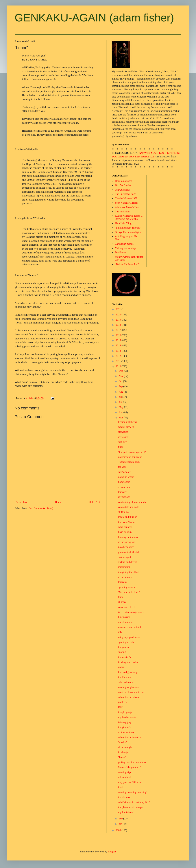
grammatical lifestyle (129, 552)
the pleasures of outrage (130, 807)
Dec (121, 371)
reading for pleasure (128, 687)
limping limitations (128, 537)
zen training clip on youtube (133, 502)
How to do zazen (124, 181)
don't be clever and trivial (131, 692)
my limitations (126, 812)
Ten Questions (122, 190)
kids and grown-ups (128, 672)
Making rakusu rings (126, 248)
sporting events (126, 642)
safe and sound (126, 682)
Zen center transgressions (131, 612)
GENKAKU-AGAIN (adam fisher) (94, 18)
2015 (119, 340)
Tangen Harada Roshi (129, 462)
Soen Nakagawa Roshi (127, 203)
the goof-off (124, 647)
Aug (121, 392)
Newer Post (22, 502)
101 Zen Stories (123, 185)
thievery (122, 492)
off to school (125, 777)
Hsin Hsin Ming (123, 223)
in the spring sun (127, 542)
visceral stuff (125, 487)
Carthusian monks (124, 244)
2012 (119, 356)
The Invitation (122, 212)
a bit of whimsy (126, 732)
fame (121, 597)
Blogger (112, 852)
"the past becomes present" (132, 452)
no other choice (126, 547)
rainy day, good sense (129, 637)
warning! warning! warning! (133, 792)
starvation (123, 432)
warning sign (125, 772)
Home (58, 502)
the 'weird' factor (127, 522)
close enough (125, 747)
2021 (119, 309)
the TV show (125, 677)
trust (120, 787)
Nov (121, 376)
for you (122, 467)
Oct (121, 381)
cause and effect (126, 607)
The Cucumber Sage (125, 194)
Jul (121, 397)
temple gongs (125, 712)
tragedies (123, 582)
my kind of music (127, 717)
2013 (119, 351)
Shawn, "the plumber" (130, 767)
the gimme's (124, 727)
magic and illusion (128, 517)
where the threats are (129, 697)
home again (124, 482)
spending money (127, 587)
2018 (119, 325)
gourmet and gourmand (130, 457)
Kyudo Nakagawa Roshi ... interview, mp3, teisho (129, 217)
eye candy (123, 437)
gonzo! (122, 667)
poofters (122, 702)
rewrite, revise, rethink (130, 627)
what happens (125, 527)
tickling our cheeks (128, 662)
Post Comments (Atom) (41, 508)
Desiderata (121, 252)
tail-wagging (125, 722)
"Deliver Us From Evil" (127, 264)
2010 (119, 366)
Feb (121, 819)
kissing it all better (128, 422)
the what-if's (124, 657)
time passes (124, 617)
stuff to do (123, 512)
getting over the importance (132, 762)
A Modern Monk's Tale (127, 207)
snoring (122, 652)
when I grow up (126, 427)
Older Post (95, 502)
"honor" (122, 757)
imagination (124, 567)
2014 (119, 346)
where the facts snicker (130, 737)
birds (121, 447)
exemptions (124, 497)
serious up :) (124, 557)
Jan (121, 824)
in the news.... (125, 577)
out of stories (125, 622)
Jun (121, 402)
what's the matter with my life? (134, 802)
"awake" (122, 742)
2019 (119, 320)
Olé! (120, 707)
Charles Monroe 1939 (126, 198)
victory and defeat (127, 562)
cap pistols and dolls (129, 507)
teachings (123, 752)
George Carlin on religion (128, 232)
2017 (119, 330)
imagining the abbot (128, 572)
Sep (121, 386)
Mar (121, 418)
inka (120, 632)
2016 (119, 335)
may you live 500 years (130, 782)
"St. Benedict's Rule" (129, 592)
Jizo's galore (124, 472)
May (121, 407)
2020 (119, 315)
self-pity (122, 442)
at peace (122, 602)
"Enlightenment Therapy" (128, 228)
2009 (119, 830)
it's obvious (124, 797)
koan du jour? (125, 532)
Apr (121, 412)
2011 (119, 361)
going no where (126, 477)
